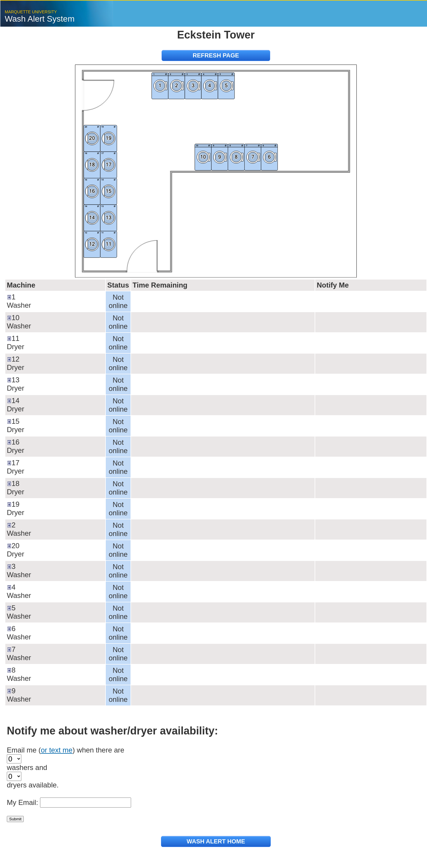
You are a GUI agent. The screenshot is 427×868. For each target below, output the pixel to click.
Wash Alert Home (216, 841)
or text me (57, 750)
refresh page (216, 55)
